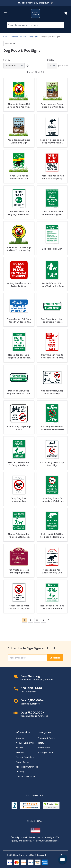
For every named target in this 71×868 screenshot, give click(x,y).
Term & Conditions (25, 757)
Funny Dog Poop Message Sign (19, 500)
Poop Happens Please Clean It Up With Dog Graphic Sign (52, 106)
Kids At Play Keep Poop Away (19, 428)
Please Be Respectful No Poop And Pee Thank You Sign (19, 106)
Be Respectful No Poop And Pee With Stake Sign (19, 249)
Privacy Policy (22, 762)
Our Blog (20, 772)
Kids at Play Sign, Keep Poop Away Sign (52, 392)
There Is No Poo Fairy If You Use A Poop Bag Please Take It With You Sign (52, 177)
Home (6, 37)
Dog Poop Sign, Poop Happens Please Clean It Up (19, 392)
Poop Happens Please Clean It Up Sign (19, 141)
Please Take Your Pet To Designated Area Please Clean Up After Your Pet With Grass (19, 464)
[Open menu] (5, 13)
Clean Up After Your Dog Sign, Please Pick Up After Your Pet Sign (19, 213)
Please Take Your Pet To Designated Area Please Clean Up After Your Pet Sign (19, 535)
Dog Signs (34, 37)
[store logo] (36, 14)
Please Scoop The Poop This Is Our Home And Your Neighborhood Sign (52, 607)
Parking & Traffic (46, 752)
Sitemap (20, 752)
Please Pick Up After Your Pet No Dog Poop (19, 607)
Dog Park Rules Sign (52, 249)
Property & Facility (19, 37)
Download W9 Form (25, 776)
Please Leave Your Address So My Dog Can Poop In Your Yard (52, 571)
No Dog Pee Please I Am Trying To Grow (19, 285)
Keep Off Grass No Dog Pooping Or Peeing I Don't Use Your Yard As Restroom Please (52, 141)
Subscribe (55, 658)
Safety (41, 743)
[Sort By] (14, 66)
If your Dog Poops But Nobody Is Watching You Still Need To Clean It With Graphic (52, 500)
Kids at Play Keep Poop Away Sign (52, 464)
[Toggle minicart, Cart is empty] (66, 14)
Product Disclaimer (25, 743)
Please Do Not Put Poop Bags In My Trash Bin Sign (19, 321)
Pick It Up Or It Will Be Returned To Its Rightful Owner (52, 535)
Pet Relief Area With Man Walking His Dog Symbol (52, 285)
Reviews (19, 748)
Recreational (44, 748)
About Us (20, 738)
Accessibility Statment (27, 767)
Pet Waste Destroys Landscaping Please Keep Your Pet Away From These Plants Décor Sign (19, 571)
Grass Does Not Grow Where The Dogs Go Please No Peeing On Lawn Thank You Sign (52, 213)
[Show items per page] (52, 66)
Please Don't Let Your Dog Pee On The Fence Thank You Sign (19, 356)
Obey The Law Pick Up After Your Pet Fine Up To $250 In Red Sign (52, 356)
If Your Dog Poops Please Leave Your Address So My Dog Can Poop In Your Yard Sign (19, 177)
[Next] (49, 620)
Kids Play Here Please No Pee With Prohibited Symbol (52, 428)
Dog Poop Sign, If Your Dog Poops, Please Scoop (52, 321)
